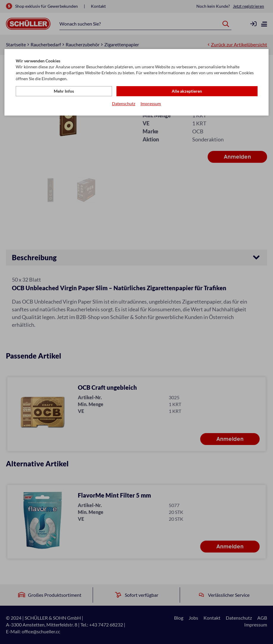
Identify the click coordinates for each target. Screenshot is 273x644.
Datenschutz (124, 104)
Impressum (151, 104)
